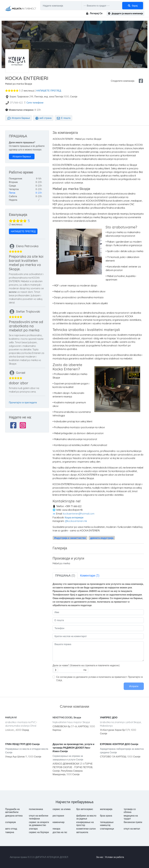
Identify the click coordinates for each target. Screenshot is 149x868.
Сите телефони (35, 103)
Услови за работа (114, 857)
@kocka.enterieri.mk (76, 521)
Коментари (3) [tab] (90, 575)
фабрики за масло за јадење (86, 817)
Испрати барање (19, 118)
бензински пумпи (133, 822)
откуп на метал (132, 829)
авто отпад (11, 829)
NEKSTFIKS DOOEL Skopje (67, 717)
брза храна (106, 816)
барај (133, 6)
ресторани (58, 816)
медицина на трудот (131, 817)
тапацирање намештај (107, 824)
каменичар (59, 822)
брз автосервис (85, 809)
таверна (10, 832)
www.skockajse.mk (74, 510)
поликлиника (36, 809)
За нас (100, 857)
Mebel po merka (61, 563)
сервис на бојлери (39, 832)
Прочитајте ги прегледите (23, 402)
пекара (56, 829)
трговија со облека (130, 811)
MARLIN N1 (11, 717)
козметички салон (86, 829)
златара (33, 829)
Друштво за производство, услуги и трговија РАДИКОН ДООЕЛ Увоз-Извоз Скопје (73, 748)
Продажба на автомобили (12, 811)
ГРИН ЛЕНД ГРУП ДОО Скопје (22, 744)
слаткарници (107, 829)
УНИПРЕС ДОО (109, 717)
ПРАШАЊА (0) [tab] (65, 575)
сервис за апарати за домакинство (39, 824)
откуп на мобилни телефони (39, 817)
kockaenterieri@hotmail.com (79, 514)
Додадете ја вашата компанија (125, 13)
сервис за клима (62, 809)
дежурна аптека (14, 816)
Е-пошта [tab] (64, 118)
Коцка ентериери (74, 517)
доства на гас (60, 832)
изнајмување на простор (85, 824)
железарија (106, 809)
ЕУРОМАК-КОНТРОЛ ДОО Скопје (119, 744)
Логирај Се (94, 13)
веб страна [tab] (43, 118)
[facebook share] (141, 81)
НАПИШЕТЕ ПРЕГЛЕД (49, 91)
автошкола (82, 832)
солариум (11, 822)
